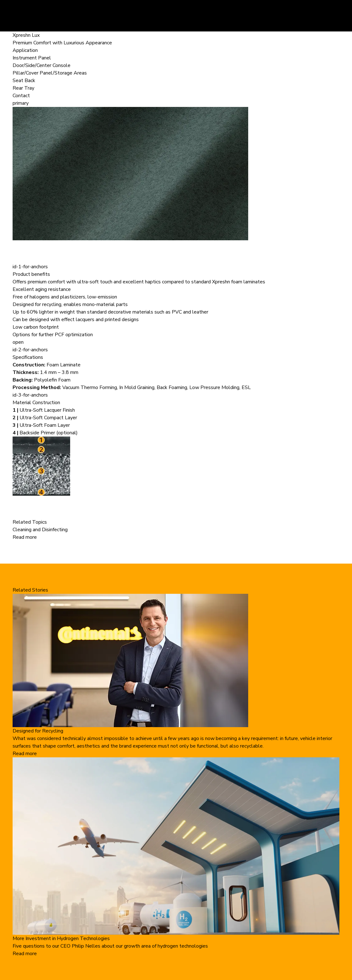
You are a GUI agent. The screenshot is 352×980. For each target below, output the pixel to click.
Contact (21, 96)
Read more (25, 537)
